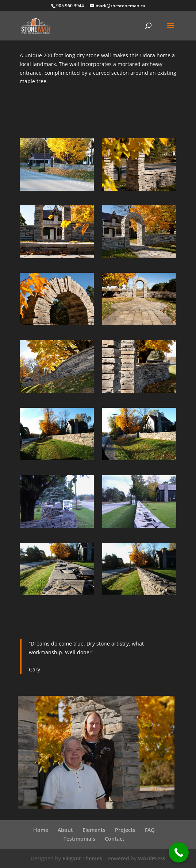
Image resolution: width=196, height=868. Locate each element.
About (65, 830)
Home (41, 830)
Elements (94, 830)
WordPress (152, 858)
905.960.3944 (70, 6)
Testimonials (79, 839)
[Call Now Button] (179, 852)
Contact (115, 839)
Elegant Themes (82, 858)
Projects (125, 830)
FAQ (150, 830)
